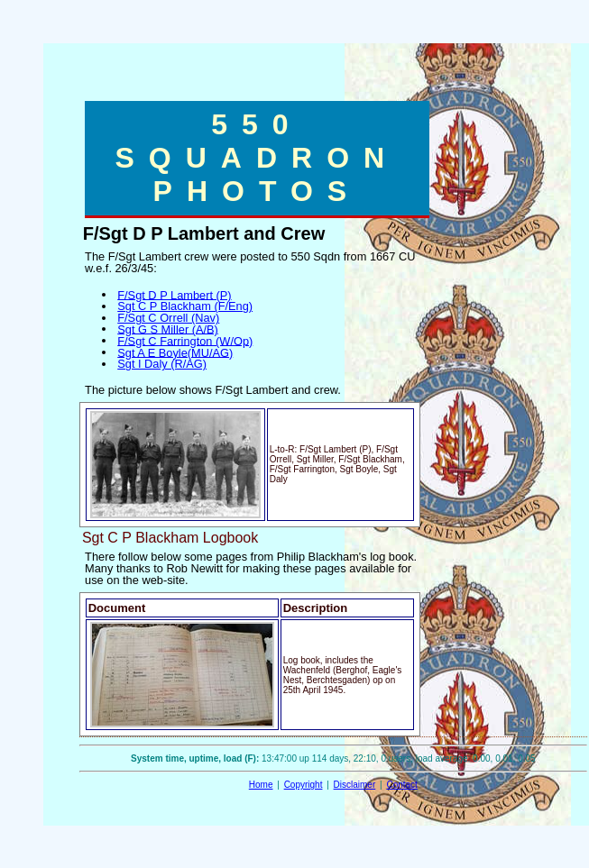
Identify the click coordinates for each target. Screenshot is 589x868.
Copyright (304, 785)
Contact (401, 785)
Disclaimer (355, 785)
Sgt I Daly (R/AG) (162, 364)
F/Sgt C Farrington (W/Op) (185, 340)
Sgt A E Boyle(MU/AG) (175, 352)
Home (261, 785)
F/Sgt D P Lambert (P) (174, 294)
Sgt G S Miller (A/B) (168, 329)
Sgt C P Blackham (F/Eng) (185, 306)
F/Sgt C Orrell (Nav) (168, 318)
